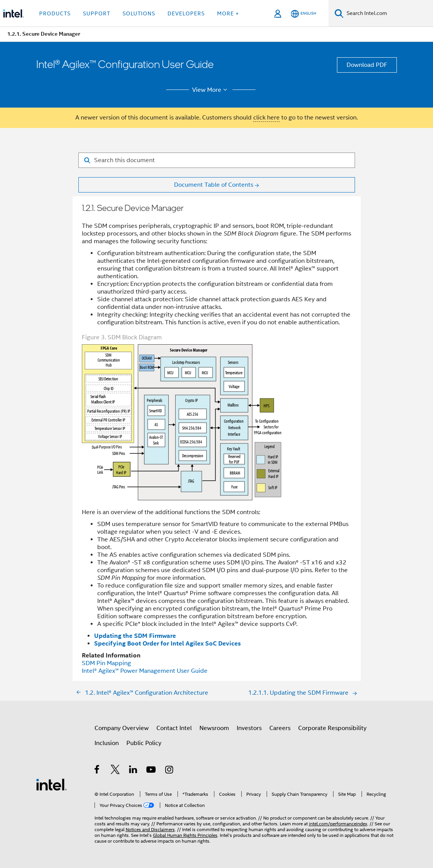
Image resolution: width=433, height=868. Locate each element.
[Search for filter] (217, 160)
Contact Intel (174, 728)
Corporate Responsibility (332, 728)
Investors (249, 728)
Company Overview (122, 728)
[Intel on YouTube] (152, 771)
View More (211, 90)
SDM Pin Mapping (106, 663)
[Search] (339, 13)
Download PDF (367, 65)
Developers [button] (186, 13)
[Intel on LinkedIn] (134, 771)
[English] (304, 14)
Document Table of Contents (214, 185)
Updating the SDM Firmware (135, 636)
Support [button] (97, 13)
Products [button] (55, 13)
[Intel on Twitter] (115, 771)
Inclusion (107, 743)
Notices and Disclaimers (150, 829)
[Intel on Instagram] (170, 771)
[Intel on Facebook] (97, 771)
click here (266, 118)
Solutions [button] (139, 13)
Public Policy (144, 743)
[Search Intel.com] (388, 13)
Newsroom (214, 728)
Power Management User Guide (145, 671)
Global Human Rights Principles (185, 835)
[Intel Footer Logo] (51, 784)
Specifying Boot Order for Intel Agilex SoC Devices (168, 643)
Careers (280, 728)
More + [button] (228, 13)
